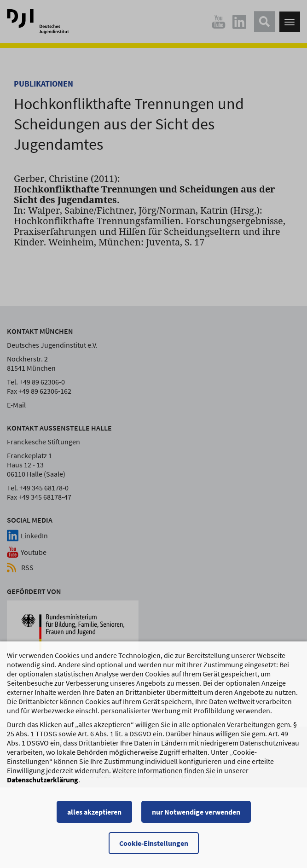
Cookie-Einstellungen (154, 843)
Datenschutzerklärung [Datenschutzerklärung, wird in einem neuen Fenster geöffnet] (43, 780)
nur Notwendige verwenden (196, 812)
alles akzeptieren (94, 812)
